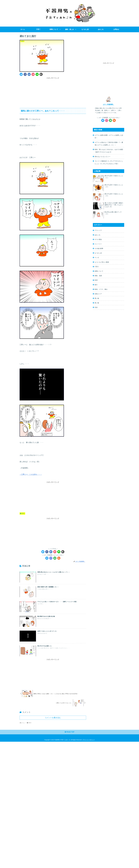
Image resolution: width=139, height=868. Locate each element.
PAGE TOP (69, 732)
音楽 (96, 307)
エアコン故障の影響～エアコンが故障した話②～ (109, 136)
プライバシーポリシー (89, 740)
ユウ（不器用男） (109, 104)
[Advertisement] (53, 92)
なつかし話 (98, 253)
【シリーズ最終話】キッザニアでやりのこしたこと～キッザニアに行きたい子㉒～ (109, 162)
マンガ (97, 257)
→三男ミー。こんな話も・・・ (31, 474)
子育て (23, 513)
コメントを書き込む (53, 718)
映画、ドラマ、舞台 (101, 289)
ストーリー (98, 244)
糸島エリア (98, 294)
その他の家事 (99, 248)
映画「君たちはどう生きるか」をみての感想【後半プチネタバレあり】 (109, 151)
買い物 (97, 298)
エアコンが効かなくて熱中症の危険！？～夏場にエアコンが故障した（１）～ (109, 144)
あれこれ (98, 235)
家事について (99, 271)
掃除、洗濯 (98, 276)
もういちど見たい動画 (102, 262)
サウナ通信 (98, 239)
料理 (96, 280)
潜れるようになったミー (102, 157)
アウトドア (98, 230)
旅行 (96, 285)
